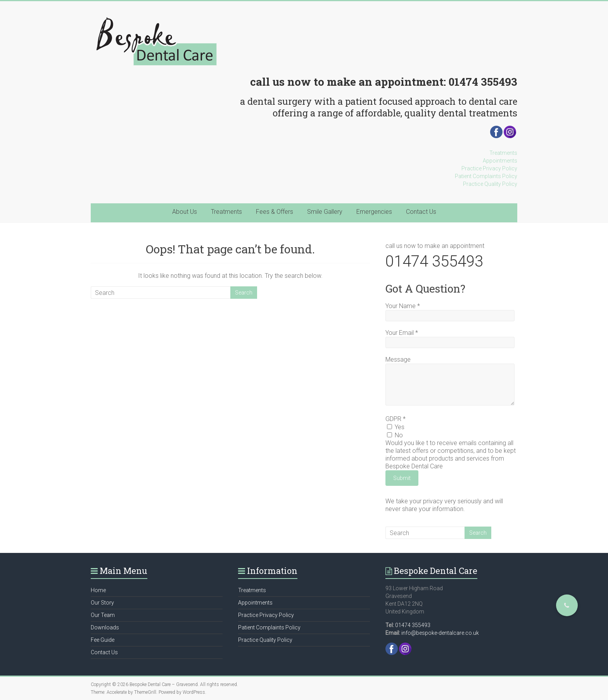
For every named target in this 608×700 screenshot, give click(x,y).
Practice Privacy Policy (489, 168)
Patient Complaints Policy (486, 176)
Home (98, 590)
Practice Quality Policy (490, 184)
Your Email (402, 333)
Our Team (103, 615)
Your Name (403, 306)
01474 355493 (483, 82)
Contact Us (421, 212)
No (395, 435)
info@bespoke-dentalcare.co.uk (440, 633)
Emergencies (374, 212)
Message (398, 360)
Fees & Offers (275, 212)
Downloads (105, 627)
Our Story (102, 603)
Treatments (503, 153)
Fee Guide (103, 640)
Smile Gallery (325, 212)
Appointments (500, 161)
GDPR (396, 419)
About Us (185, 212)
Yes (396, 427)
